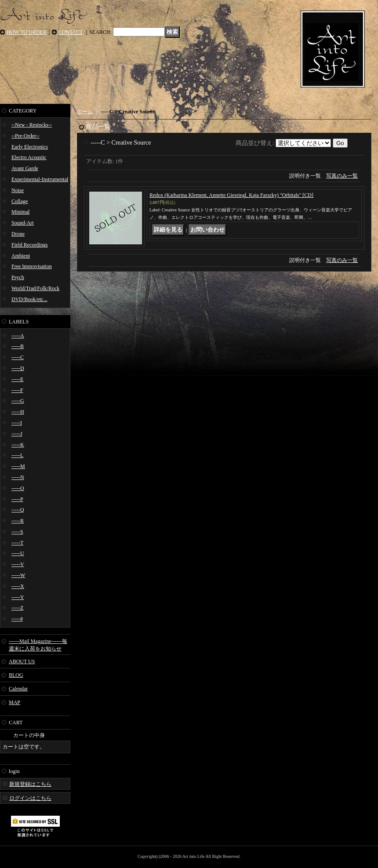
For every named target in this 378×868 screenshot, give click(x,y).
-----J (17, 434)
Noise (18, 190)
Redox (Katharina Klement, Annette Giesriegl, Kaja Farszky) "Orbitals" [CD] (231, 195)
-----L (17, 455)
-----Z (17, 608)
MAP (15, 702)
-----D (18, 368)
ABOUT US (22, 661)
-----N (18, 477)
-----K (18, 445)
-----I (17, 423)
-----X (18, 586)
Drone (18, 234)
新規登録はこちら (30, 784)
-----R (18, 521)
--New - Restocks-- (32, 125)
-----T (17, 543)
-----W (18, 575)
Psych (18, 277)
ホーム (85, 112)
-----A (18, 336)
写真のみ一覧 (342, 176)
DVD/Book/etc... (29, 299)
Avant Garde (25, 168)
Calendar (18, 689)
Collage (20, 201)
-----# (17, 619)
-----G (18, 401)
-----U (18, 553)
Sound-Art (23, 223)
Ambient (21, 256)
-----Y (18, 597)
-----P (17, 499)
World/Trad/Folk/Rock (35, 288)
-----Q (18, 510)
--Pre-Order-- (25, 136)
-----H (18, 412)
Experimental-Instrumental (40, 179)
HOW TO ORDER (27, 32)
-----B (18, 346)
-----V (18, 564)
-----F (17, 390)
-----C (18, 357)
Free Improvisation (32, 266)
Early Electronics (30, 147)
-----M (18, 466)
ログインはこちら (30, 798)
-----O (18, 488)
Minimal (20, 212)
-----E (17, 379)
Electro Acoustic (29, 157)
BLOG (16, 675)
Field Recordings (29, 245)
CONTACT (71, 32)
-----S (17, 532)
